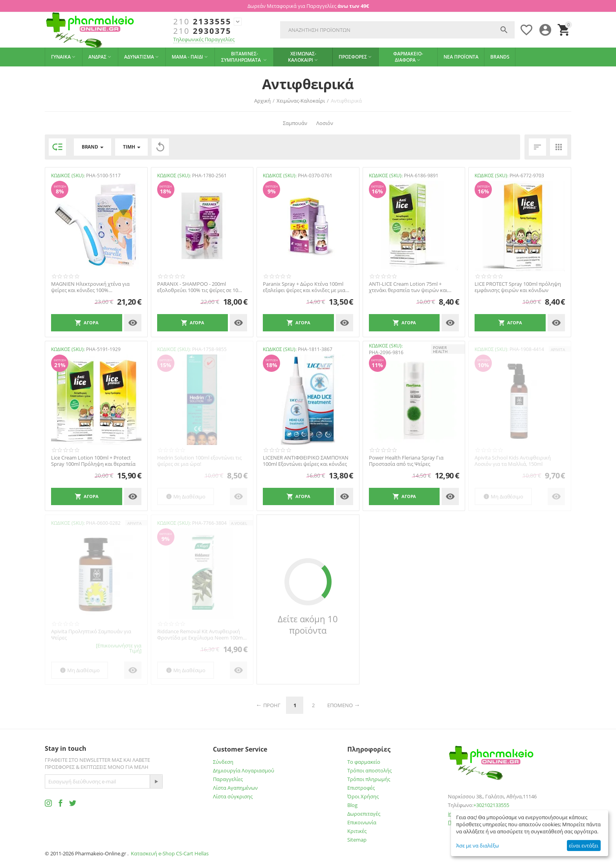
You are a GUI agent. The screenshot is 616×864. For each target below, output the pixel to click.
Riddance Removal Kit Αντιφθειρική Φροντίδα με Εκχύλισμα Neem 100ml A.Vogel (201, 635)
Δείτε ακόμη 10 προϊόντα (308, 625)
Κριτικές (357, 831)
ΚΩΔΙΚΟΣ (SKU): (68, 176)
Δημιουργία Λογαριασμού (244, 770)
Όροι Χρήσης (363, 796)
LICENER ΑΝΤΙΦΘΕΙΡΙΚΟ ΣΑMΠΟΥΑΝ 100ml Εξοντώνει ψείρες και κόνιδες (306, 461)
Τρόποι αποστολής (369, 770)
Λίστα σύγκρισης (233, 796)
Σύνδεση (223, 762)
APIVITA (558, 349)
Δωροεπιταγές (364, 814)
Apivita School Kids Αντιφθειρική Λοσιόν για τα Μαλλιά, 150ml (513, 461)
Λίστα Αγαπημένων (235, 788)
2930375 (202, 31)
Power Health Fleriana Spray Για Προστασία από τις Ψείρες (406, 461)
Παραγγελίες (228, 779)
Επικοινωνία (362, 822)
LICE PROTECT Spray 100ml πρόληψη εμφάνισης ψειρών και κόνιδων (518, 287)
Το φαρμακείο (364, 762)
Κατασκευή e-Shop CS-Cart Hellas (170, 853)
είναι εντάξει (584, 846)
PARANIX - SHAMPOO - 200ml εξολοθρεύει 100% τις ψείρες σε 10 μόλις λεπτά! (198, 287)
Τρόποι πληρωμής (369, 779)
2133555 (202, 22)
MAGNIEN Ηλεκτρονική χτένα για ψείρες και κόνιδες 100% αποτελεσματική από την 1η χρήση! (93, 287)
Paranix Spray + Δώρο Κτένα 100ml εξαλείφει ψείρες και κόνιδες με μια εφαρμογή (304, 287)
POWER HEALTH (440, 349)
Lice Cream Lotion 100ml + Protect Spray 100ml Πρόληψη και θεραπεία (93, 461)
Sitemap (357, 840)
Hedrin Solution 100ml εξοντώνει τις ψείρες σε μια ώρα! (199, 461)
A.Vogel (239, 523)
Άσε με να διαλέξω (478, 846)
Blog (352, 805)
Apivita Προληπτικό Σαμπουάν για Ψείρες (91, 635)
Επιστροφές (361, 788)
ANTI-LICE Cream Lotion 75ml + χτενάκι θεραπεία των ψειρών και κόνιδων (408, 287)
